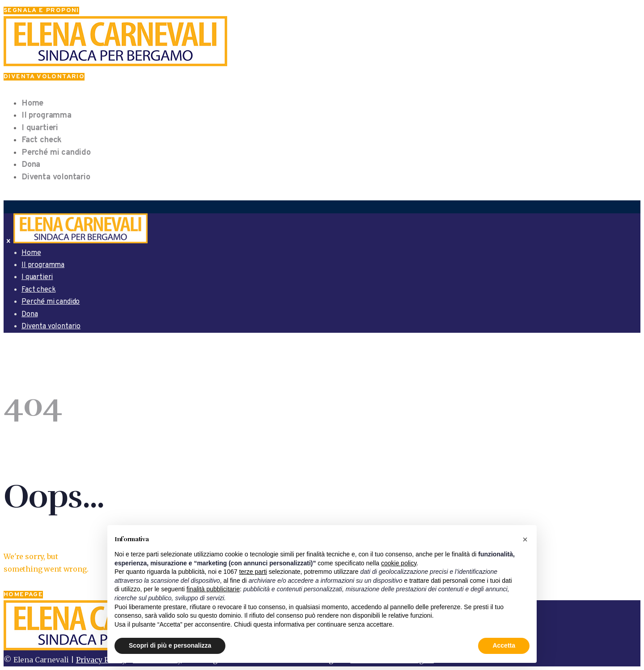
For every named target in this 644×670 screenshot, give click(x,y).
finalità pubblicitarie (213, 589)
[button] (525, 539)
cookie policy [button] (399, 563)
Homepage (23, 595)
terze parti (253, 572)
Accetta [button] (504, 645)
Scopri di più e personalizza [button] (170, 645)
